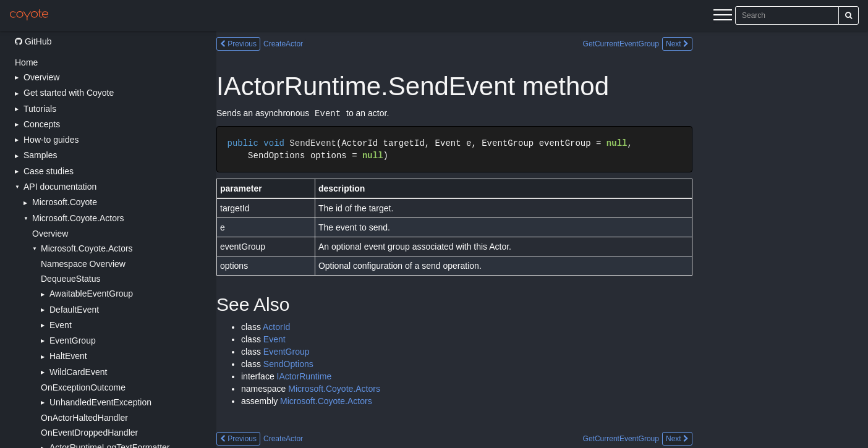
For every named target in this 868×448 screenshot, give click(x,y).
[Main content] (542, 239)
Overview (50, 234)
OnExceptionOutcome (83, 387)
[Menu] (723, 17)
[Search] (849, 15)
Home (26, 62)
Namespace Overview (83, 264)
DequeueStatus (71, 279)
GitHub (33, 41)
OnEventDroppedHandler (89, 433)
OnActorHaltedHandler (84, 418)
